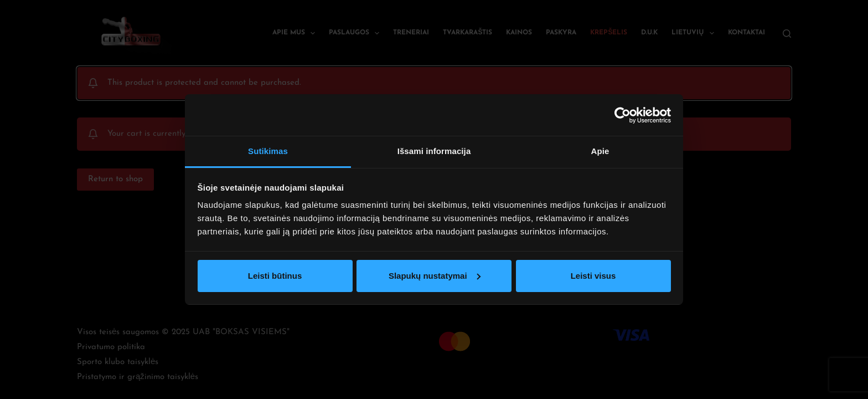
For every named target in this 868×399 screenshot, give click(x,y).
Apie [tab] (600, 151)
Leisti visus (593, 276)
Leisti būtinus (275, 276)
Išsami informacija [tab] (434, 151)
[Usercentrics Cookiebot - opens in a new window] (622, 115)
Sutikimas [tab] (268, 151)
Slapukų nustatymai (435, 276)
